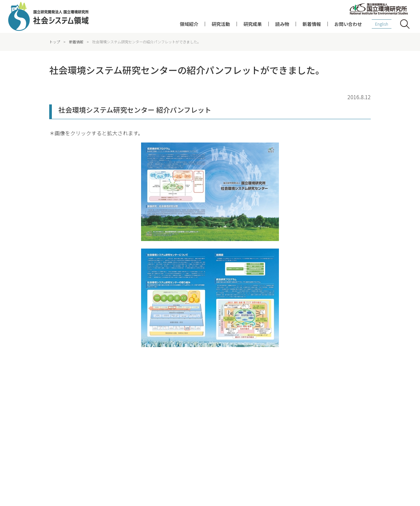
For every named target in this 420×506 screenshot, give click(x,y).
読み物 (282, 24)
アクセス (273, 477)
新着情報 (312, 24)
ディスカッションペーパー (232, 422)
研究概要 (133, 404)
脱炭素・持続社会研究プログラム (154, 422)
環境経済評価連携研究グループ (73, 431)
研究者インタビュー (298, 404)
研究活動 (221, 24)
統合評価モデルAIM (142, 441)
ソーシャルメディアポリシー (170, 477)
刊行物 (286, 422)
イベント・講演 (354, 413)
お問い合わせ (348, 24)
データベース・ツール (228, 431)
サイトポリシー (116, 477)
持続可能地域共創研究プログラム (154, 431)
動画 (284, 431)
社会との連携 (57, 413)
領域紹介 (189, 24)
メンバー (53, 422)
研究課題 (133, 413)
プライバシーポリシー (231, 477)
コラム (286, 413)
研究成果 (253, 24)
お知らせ (348, 431)
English (382, 24)
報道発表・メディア (357, 422)
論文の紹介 (218, 413)
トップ (55, 42)
